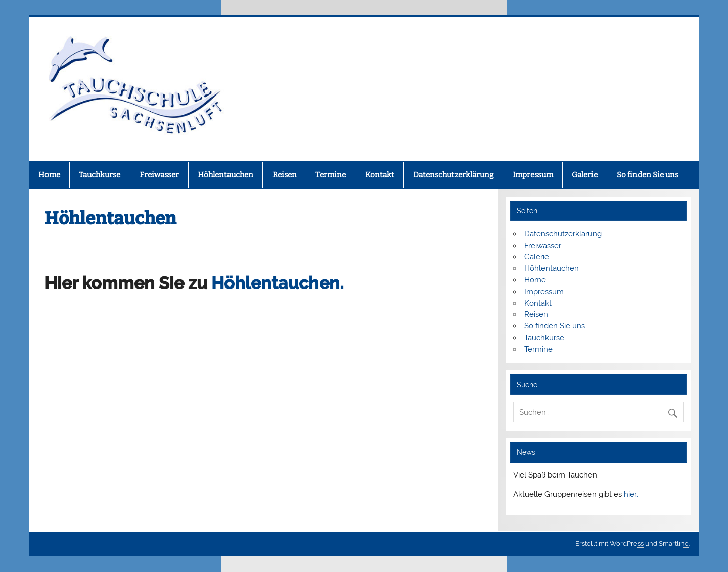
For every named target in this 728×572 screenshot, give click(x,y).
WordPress (627, 543)
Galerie (585, 175)
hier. (631, 494)
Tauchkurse (100, 175)
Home (49, 175)
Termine (331, 175)
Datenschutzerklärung (453, 175)
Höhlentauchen (225, 175)
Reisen (285, 175)
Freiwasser (159, 175)
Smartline (674, 543)
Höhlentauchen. (278, 283)
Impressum (533, 175)
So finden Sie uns (648, 175)
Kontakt (380, 175)
